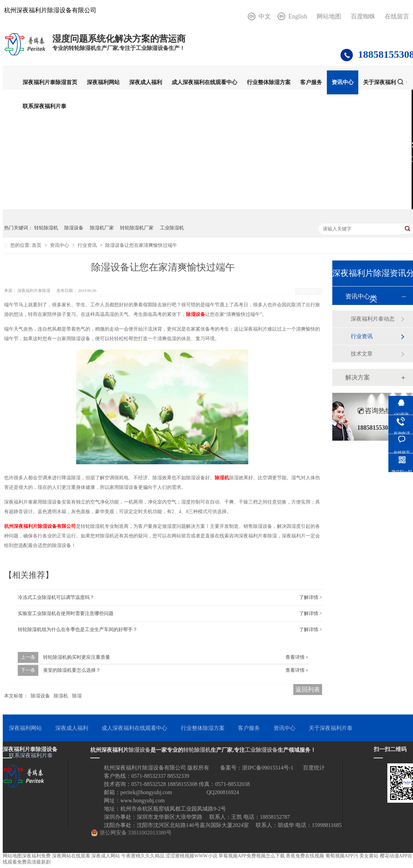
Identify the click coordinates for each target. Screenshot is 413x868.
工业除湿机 (172, 228)
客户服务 (311, 82)
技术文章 (362, 354)
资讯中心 (343, 82)
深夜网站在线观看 (71, 856)
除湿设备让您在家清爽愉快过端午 (141, 245)
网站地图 (329, 16)
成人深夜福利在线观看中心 (204, 82)
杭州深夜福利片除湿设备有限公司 (40, 526)
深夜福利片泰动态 (373, 319)
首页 (37, 245)
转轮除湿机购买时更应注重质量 (77, 657)
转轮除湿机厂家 (137, 228)
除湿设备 (74, 228)
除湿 (77, 696)
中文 (265, 16)
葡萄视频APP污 (342, 856)
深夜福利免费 (36, 856)
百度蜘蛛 (363, 16)
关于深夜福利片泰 (385, 82)
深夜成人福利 (146, 82)
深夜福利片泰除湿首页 (50, 82)
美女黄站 (369, 856)
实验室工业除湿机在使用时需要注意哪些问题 (66, 613)
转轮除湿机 (46, 228)
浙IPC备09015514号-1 (268, 768)
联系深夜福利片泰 (44, 106)
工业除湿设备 (261, 750)
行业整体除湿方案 (269, 82)
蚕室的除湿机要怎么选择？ (72, 670)
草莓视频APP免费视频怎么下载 (252, 856)
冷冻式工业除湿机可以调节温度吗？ (56, 597)
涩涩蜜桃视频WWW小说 (191, 856)
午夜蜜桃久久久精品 (143, 856)
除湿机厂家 (102, 228)
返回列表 (308, 291)
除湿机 (222, 478)
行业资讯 (88, 245)
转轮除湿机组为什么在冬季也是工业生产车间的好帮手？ (78, 630)
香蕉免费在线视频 (305, 856)
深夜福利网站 (103, 82)
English (298, 16)
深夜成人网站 (106, 856)
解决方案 (358, 377)
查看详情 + (297, 657)
